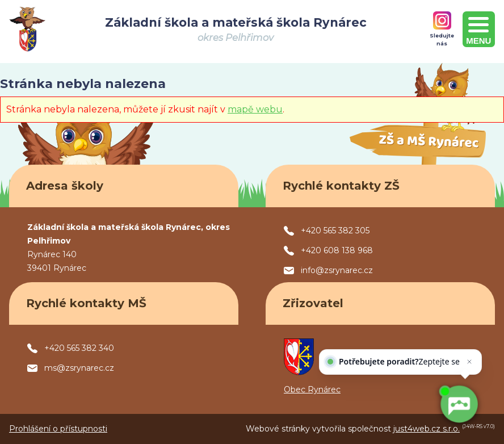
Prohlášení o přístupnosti (58, 429)
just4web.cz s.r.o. (427, 429)
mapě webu (255, 109)
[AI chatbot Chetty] (459, 404)
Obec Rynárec (312, 389)
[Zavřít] (467, 372)
